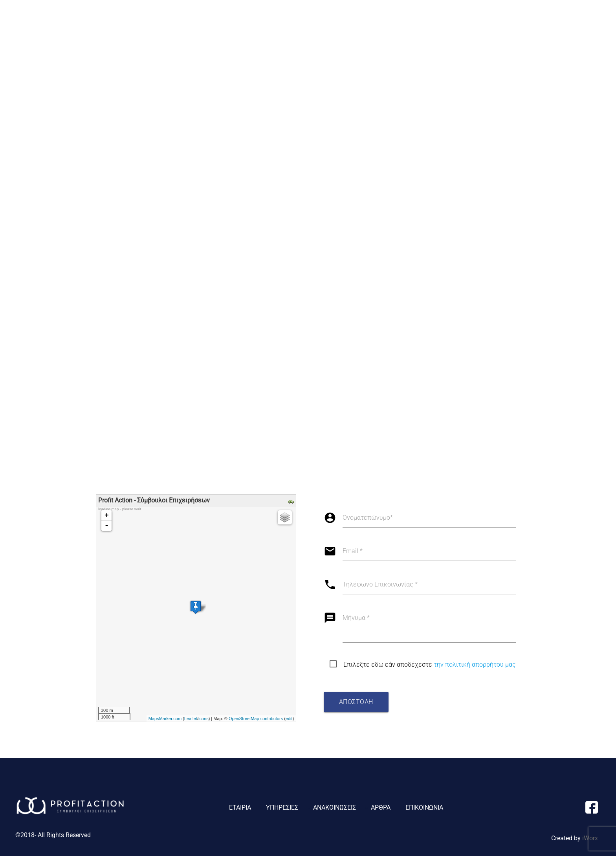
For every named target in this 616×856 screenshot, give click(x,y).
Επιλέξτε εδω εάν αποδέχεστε (430, 664)
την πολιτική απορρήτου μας (475, 664)
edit (289, 719)
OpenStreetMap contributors (256, 719)
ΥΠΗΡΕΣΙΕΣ (445, 22)
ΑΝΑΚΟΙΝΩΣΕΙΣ (502, 22)
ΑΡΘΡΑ (544, 22)
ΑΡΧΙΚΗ (367, 22)
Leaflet (191, 719)
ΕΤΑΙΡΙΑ (399, 22)
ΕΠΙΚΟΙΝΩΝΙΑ (584, 22)
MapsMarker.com (165, 719)
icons (203, 719)
